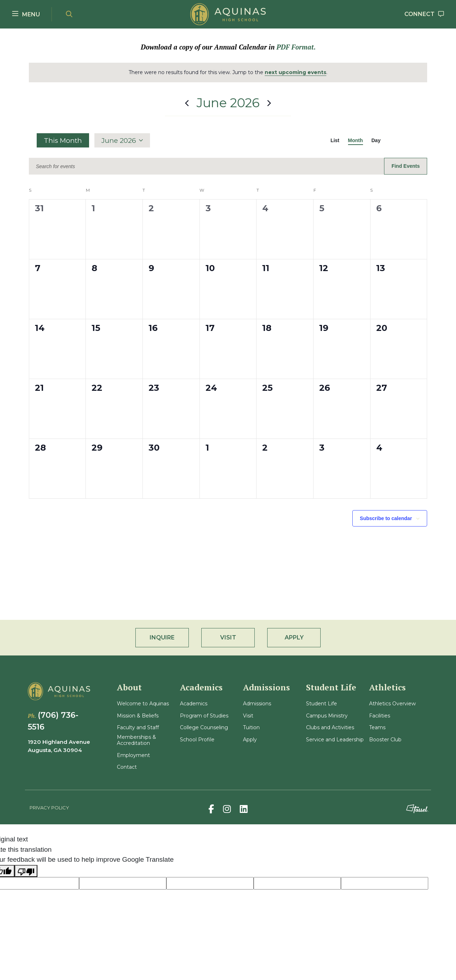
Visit (248, 716)
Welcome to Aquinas (143, 704)
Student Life (322, 704)
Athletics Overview (392, 704)
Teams (377, 728)
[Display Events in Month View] (356, 141)
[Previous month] (187, 103)
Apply (250, 740)
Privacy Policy (49, 808)
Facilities (380, 716)
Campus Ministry (327, 716)
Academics (194, 704)
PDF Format (295, 47)
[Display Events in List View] (335, 141)
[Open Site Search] (69, 14)
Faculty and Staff (138, 728)
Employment (133, 755)
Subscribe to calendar (386, 518)
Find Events (406, 166)
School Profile (197, 740)
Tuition (251, 728)
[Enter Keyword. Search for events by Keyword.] (206, 167)
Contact (127, 767)
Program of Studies (204, 716)
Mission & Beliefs (138, 716)
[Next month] (269, 103)
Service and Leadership (335, 740)
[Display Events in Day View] (376, 141)
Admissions (257, 704)
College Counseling (204, 728)
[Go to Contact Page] (424, 14)
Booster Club (385, 740)
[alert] (228, 72)
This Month (63, 141)
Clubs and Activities (330, 728)
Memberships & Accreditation (136, 740)
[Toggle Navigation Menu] (26, 14)
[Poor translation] (26, 871)
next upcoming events (296, 72)
